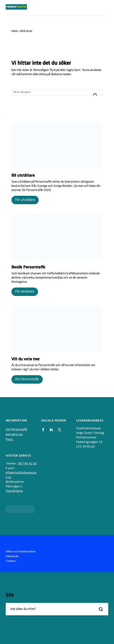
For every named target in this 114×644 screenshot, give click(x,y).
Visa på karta (14, 491)
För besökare (25, 292)
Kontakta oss (14, 435)
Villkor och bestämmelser (21, 552)
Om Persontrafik (27, 379)
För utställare (25, 200)
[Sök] (51, 92)
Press (9, 440)
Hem (14, 31)
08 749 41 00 (27, 464)
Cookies (11, 561)
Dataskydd (12, 556)
